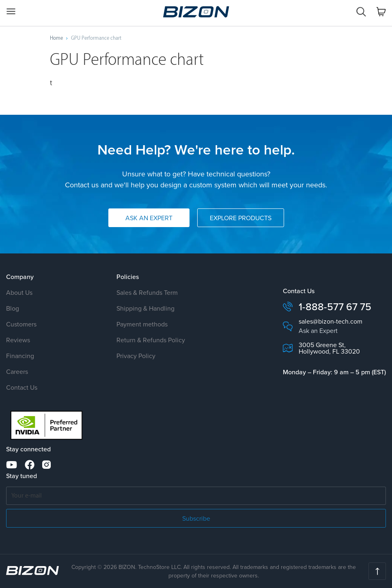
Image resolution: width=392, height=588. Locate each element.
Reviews (18, 340)
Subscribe (196, 518)
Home (56, 38)
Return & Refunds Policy (151, 340)
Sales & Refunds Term (147, 292)
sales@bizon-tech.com (331, 321)
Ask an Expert (149, 218)
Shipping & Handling (145, 308)
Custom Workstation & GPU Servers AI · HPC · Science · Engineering (196, 12)
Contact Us (22, 387)
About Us (19, 292)
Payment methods (142, 324)
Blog (13, 308)
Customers (21, 324)
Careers (17, 371)
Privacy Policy (136, 356)
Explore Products (241, 218)
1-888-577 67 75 (335, 307)
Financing (20, 356)
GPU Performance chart (96, 38)
